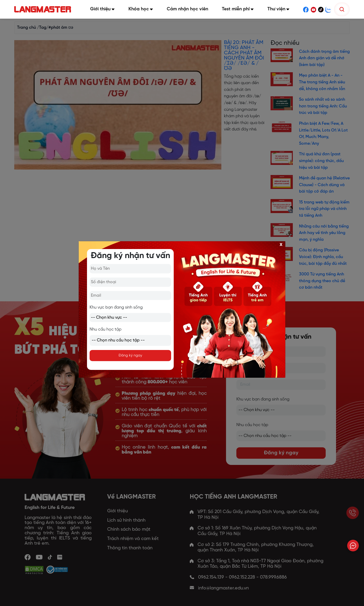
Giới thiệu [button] (105, 9)
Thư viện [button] (279, 9)
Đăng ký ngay (130, 356)
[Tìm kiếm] (342, 9)
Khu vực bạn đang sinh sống (116, 307)
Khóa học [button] (143, 9)
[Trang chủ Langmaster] (46, 9)
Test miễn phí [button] (239, 9)
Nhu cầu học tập (105, 329)
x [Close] (281, 244)
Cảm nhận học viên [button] (189, 9)
